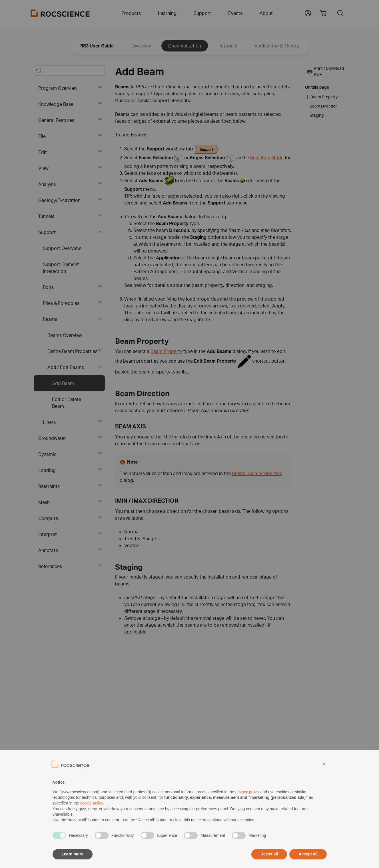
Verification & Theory (277, 46)
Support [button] (202, 13)
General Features (56, 120)
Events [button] (235, 13)
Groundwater (52, 438)
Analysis (47, 184)
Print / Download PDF (325, 71)
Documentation (185, 46)
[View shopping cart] (323, 13)
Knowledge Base (56, 104)
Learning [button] (167, 13)
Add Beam (63, 383)
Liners (49, 422)
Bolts (48, 287)
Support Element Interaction (61, 268)
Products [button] (131, 13)
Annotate (48, 550)
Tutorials (228, 46)
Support (47, 232)
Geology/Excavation (59, 200)
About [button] (266, 13)
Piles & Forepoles (61, 303)
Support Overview (62, 248)
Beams (50, 319)
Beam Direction (324, 106)
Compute (48, 518)
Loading (47, 470)
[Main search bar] (69, 70)
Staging (317, 115)
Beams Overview (65, 335)
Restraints (49, 486)
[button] (308, 13)
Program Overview (58, 88)
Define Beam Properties (72, 351)
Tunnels (46, 216)
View (43, 168)
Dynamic (47, 454)
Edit (43, 152)
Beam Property (166, 351)
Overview (141, 46)
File (42, 136)
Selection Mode (267, 158)
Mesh (44, 502)
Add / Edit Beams (66, 367)
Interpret (48, 534)
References (50, 566)
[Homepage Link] (60, 13)
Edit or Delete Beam (67, 403)
